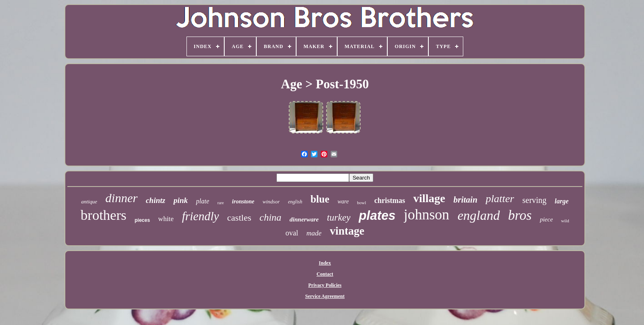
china (270, 217)
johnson (427, 215)
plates (377, 216)
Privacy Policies (325, 285)
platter (500, 199)
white (166, 219)
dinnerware (304, 219)
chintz (156, 200)
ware (343, 202)
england (479, 215)
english (295, 202)
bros (520, 215)
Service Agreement (325, 296)
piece (546, 219)
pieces (142, 220)
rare (221, 203)
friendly (200, 216)
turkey (339, 218)
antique (89, 202)
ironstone (243, 202)
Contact (325, 274)
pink (181, 200)
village (429, 198)
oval (292, 233)
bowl (361, 203)
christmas (390, 201)
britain (465, 200)
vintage (347, 231)
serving (535, 200)
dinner (122, 198)
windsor (271, 202)
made (314, 233)
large (562, 201)
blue (320, 199)
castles (239, 218)
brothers (103, 215)
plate (202, 201)
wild (565, 221)
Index (325, 263)
